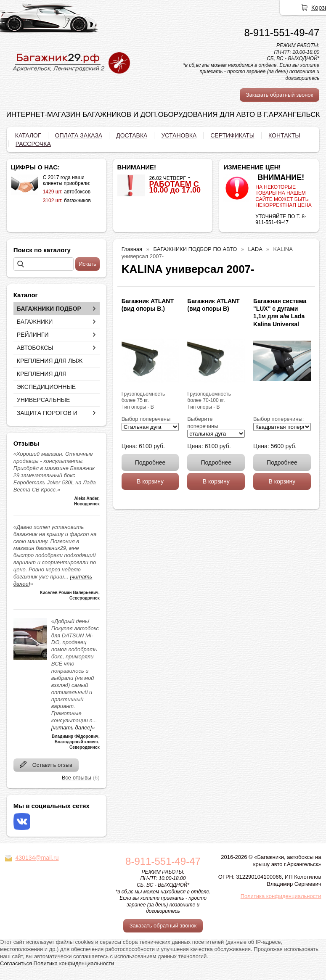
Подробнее (150, 462)
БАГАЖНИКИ (35, 322)
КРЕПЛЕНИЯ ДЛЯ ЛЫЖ (50, 361)
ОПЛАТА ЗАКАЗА (79, 135)
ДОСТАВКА (132, 135)
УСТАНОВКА (179, 135)
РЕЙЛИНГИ (33, 335)
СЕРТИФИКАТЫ (232, 135)
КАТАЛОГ (28, 135)
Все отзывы (77, 778)
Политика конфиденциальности (281, 896)
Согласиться (16, 963)
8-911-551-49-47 (282, 33)
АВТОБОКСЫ (35, 348)
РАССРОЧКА (33, 144)
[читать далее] (72, 728)
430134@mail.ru (37, 858)
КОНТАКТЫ (284, 135)
